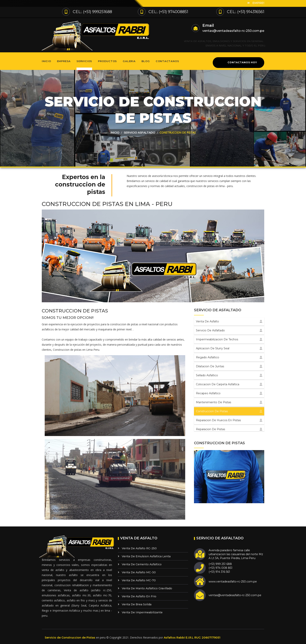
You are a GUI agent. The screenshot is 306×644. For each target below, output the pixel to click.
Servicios (84, 61)
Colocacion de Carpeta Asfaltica (229, 384)
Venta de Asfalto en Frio (139, 596)
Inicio (46, 61)
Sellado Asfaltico (229, 375)
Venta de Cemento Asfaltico (142, 564)
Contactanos (167, 61)
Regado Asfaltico (229, 357)
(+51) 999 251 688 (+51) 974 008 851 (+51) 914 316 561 (221, 568)
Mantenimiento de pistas (229, 402)
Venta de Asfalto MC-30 (139, 572)
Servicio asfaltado (139, 133)
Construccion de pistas (229, 411)
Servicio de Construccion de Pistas (70, 638)
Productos (107, 61)
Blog (146, 61)
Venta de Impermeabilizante (142, 612)
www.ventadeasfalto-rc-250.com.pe (233, 582)
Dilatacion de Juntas (229, 366)
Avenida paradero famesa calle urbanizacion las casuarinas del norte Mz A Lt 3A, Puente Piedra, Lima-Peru (236, 554)
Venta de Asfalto (229, 321)
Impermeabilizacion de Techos (229, 339)
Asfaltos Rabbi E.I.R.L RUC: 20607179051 (192, 638)
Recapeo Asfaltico (229, 393)
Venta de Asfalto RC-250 (139, 548)
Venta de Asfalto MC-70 (139, 580)
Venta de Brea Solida (137, 604)
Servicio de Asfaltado (229, 330)
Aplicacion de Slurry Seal (229, 348)
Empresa (64, 61)
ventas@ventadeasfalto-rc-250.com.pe (233, 31)
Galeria (129, 61)
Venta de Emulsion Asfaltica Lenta (146, 556)
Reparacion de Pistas (229, 429)
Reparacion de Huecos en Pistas (229, 420)
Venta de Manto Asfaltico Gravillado (147, 588)
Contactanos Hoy (238, 63)
